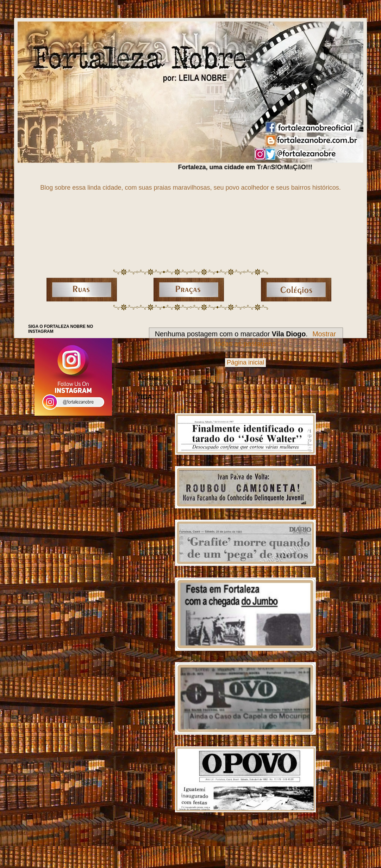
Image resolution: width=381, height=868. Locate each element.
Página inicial (245, 362)
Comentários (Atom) (191, 378)
